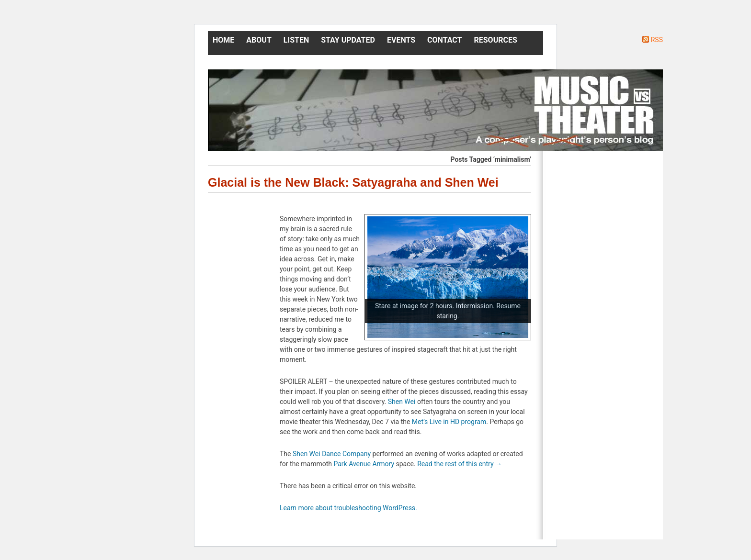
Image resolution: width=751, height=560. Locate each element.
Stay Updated (348, 40)
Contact (444, 40)
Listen (296, 40)
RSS (657, 40)
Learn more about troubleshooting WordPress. (348, 508)
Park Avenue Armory (364, 464)
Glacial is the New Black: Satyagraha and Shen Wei (353, 182)
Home (223, 40)
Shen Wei (402, 402)
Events (401, 40)
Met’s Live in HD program (449, 422)
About (259, 40)
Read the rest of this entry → (460, 464)
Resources (496, 40)
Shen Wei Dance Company (332, 454)
